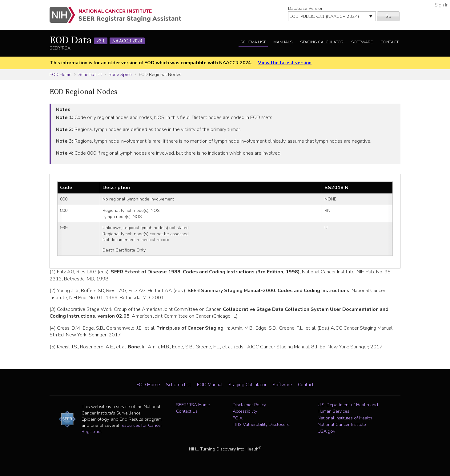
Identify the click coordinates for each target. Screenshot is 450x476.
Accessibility (245, 411)
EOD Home (60, 74)
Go (388, 16)
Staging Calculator (322, 42)
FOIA (238, 418)
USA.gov (326, 431)
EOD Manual (210, 385)
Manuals (283, 42)
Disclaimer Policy (249, 405)
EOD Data (97, 41)
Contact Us (187, 411)
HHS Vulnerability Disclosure (261, 424)
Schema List (253, 42)
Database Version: (306, 8)
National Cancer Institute (342, 424)
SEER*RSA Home (193, 405)
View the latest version (285, 63)
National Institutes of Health (345, 418)
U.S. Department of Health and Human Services (348, 408)
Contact (390, 42)
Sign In (442, 5)
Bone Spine (120, 74)
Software (362, 42)
